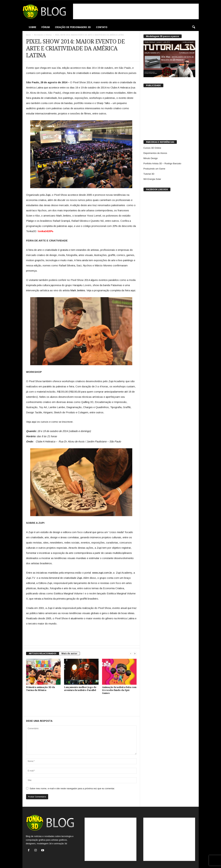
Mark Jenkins (78, 290)
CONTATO (102, 27)
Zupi (48, 195)
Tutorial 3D (149, 174)
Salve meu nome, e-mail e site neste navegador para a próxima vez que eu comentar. (72, 788)
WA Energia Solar (152, 179)
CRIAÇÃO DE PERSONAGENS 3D (73, 27)
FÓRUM (46, 27)
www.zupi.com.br (102, 573)
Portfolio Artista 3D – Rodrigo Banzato (162, 163)
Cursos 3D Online (152, 148)
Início (28, 35)
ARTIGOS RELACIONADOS (43, 653)
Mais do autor (69, 653)
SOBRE (32, 27)
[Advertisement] (136, 11)
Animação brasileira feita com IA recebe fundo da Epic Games (119, 690)
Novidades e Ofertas (43, 35)
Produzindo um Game (154, 169)
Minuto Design (151, 158)
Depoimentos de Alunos (155, 153)
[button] (194, 27)
